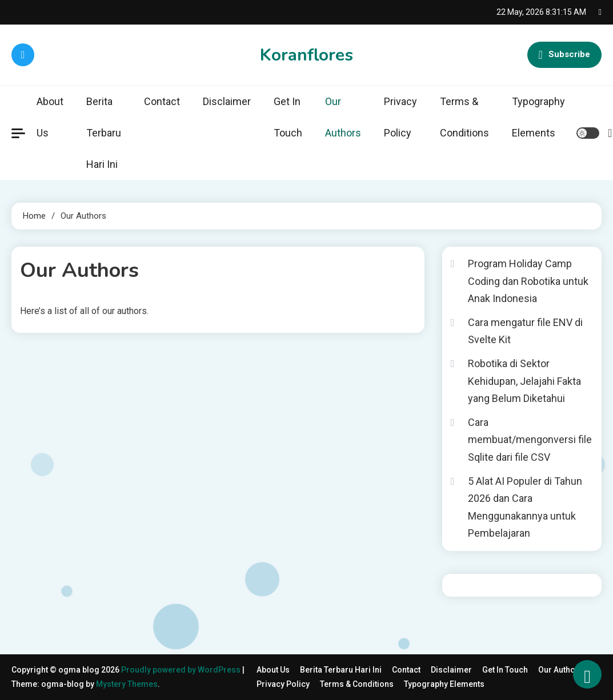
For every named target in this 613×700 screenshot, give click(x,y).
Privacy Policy (400, 117)
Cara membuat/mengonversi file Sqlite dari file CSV (530, 440)
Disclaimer (227, 101)
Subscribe (564, 55)
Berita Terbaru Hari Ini (104, 133)
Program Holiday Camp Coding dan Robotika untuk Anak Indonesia (528, 281)
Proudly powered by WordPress (182, 670)
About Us (50, 117)
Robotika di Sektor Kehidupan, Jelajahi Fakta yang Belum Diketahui (524, 381)
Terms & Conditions (464, 117)
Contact (162, 101)
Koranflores (306, 55)
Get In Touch (288, 117)
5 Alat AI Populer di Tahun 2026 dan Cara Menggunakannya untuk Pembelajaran (525, 507)
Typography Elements (538, 117)
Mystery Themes (127, 684)
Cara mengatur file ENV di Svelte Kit (525, 331)
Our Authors (343, 117)
